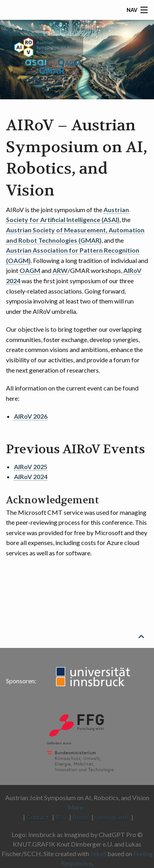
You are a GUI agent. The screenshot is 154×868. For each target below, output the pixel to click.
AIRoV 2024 (31, 477)
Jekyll (98, 854)
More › (77, 807)
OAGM (30, 270)
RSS (60, 817)
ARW (60, 270)
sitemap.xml (111, 817)
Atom (80, 817)
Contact (37, 817)
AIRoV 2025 (31, 467)
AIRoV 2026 (31, 416)
